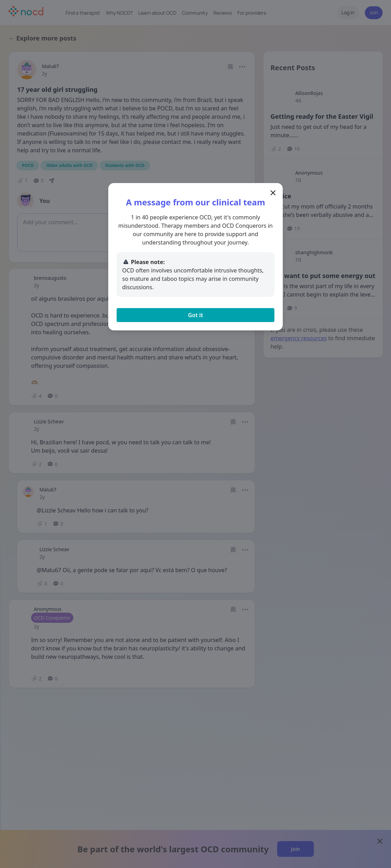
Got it (195, 315)
